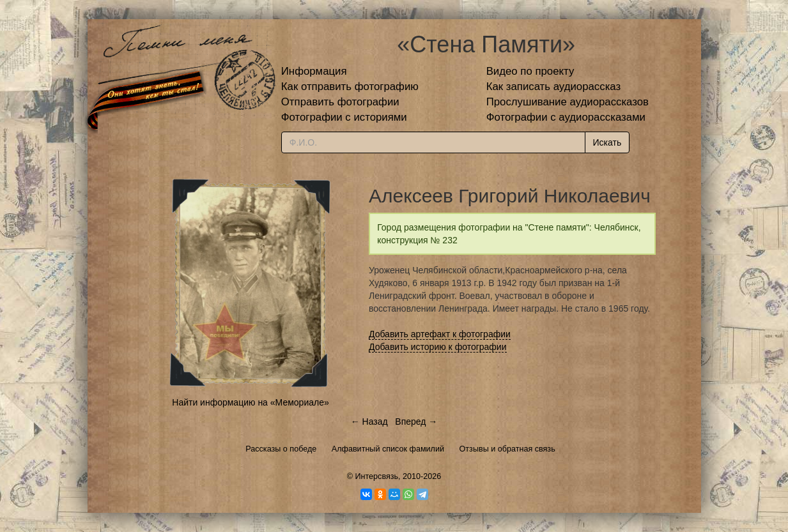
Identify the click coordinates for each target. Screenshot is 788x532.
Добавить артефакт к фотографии (440, 334)
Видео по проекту (530, 71)
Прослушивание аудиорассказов (568, 102)
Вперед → (416, 422)
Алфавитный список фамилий (388, 449)
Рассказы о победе (281, 449)
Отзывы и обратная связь (507, 449)
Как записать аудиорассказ (554, 87)
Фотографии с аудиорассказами (566, 117)
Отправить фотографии (340, 102)
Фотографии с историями (344, 117)
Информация (314, 71)
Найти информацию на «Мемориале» (250, 402)
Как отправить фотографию (350, 87)
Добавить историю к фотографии (438, 347)
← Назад (369, 422)
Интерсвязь (376, 476)
